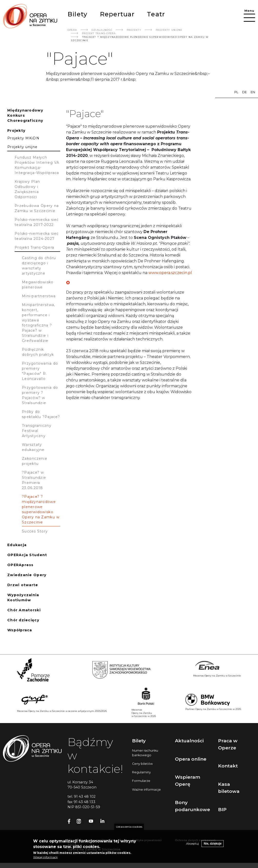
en (253, 92)
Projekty (134, 30)
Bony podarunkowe (192, 806)
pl (236, 92)
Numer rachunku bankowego (145, 753)
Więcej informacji (45, 861)
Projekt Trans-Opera (99, 33)
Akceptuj (192, 847)
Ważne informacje (146, 790)
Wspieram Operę (188, 781)
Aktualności (189, 741)
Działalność (102, 30)
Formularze (141, 781)
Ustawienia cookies (129, 830)
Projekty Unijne (169, 30)
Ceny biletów (142, 764)
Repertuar (117, 14)
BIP (222, 809)
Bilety (77, 14)
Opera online (191, 759)
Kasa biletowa (229, 788)
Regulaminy (141, 772)
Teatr (156, 14)
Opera (72, 30)
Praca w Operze (228, 744)
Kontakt (228, 766)
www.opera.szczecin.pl (170, 273)
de (244, 92)
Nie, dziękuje (213, 847)
